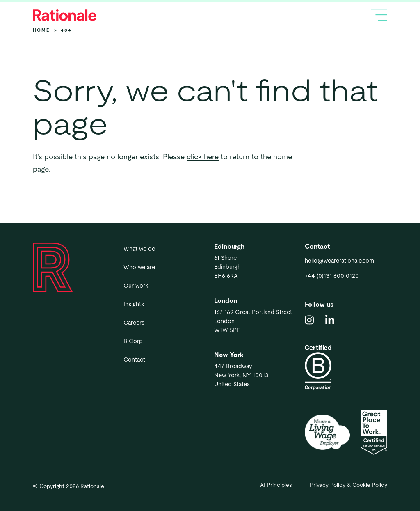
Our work (136, 286)
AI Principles (276, 485)
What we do (139, 249)
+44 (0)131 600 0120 (332, 276)
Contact (134, 360)
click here (203, 157)
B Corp (133, 341)
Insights (134, 304)
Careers (134, 323)
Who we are (139, 267)
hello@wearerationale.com (339, 261)
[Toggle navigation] (379, 15)
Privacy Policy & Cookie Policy (349, 485)
